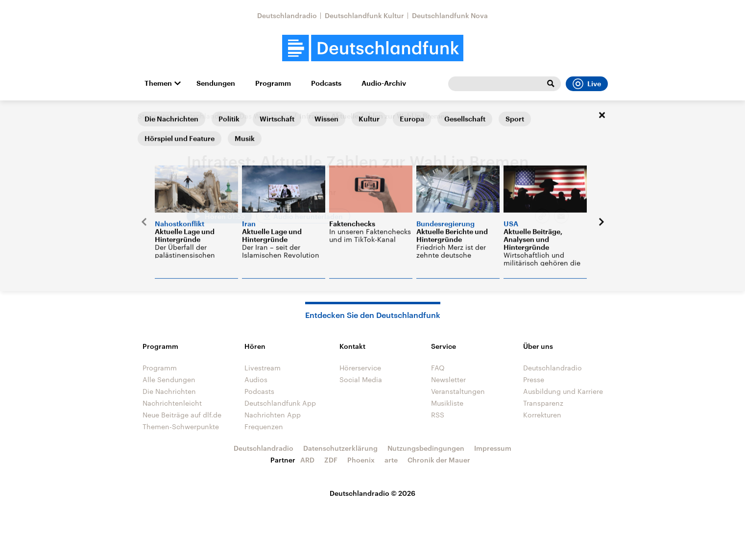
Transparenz (543, 403)
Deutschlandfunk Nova (450, 15)
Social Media (361, 379)
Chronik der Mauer (439, 460)
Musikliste (447, 403)
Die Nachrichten (169, 391)
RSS (438, 415)
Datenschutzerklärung (340, 448)
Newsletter (448, 379)
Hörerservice (360, 368)
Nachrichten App (273, 415)
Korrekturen (542, 415)
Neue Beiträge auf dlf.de (182, 415)
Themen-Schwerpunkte (181, 426)
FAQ (438, 368)
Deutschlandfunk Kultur (364, 15)
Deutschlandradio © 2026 (372, 493)
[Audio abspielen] (219, 216)
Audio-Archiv (384, 83)
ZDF (331, 460)
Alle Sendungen (169, 379)
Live (587, 84)
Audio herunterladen (308, 216)
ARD (307, 460)
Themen (158, 83)
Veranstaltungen (458, 391)
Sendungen (216, 83)
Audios (256, 379)
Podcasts (326, 83)
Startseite (153, 116)
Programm (273, 83)
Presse (534, 379)
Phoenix (361, 460)
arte (391, 460)
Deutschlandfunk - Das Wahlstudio (234, 116)
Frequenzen (264, 426)
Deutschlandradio (287, 15)
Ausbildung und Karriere (563, 391)
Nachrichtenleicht (172, 403)
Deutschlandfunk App (280, 403)
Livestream (263, 368)
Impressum (493, 448)
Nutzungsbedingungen (426, 448)
